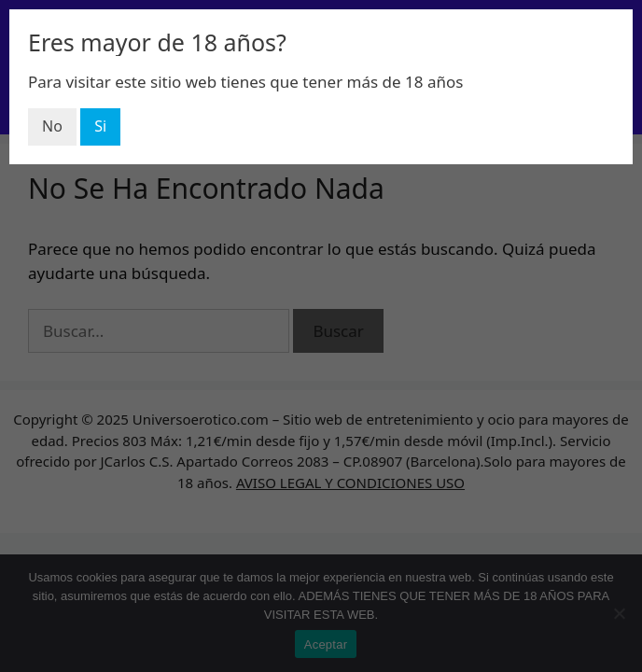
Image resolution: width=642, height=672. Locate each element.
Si (100, 126)
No (52, 126)
